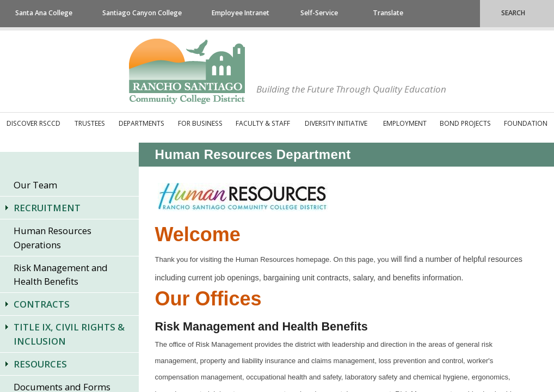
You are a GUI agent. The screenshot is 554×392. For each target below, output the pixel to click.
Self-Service (319, 13)
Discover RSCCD (33, 123)
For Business (200, 123)
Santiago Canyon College (142, 13)
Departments (141, 123)
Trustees (90, 123)
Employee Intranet (241, 13)
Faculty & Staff (263, 123)
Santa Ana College (44, 13)
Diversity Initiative (336, 123)
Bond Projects (465, 123)
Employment (405, 123)
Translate (388, 13)
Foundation (526, 123)
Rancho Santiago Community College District (187, 71)
